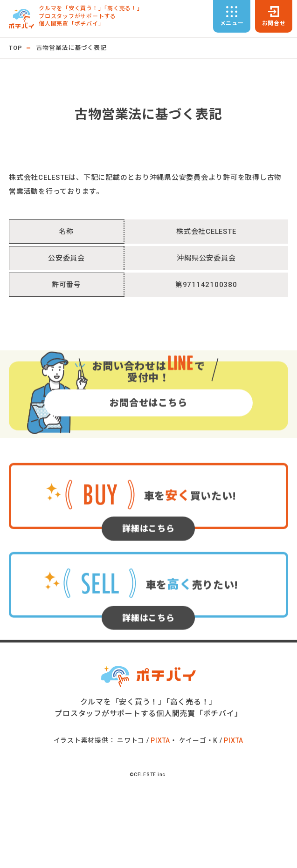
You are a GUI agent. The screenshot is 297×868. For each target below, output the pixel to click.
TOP (15, 48)
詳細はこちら (148, 551)
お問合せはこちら (148, 425)
